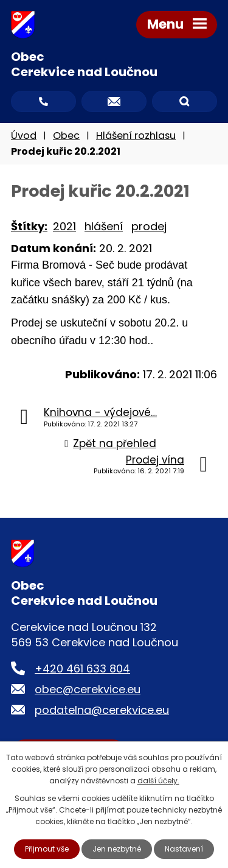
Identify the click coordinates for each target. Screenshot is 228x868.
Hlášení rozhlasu (136, 136)
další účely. (158, 781)
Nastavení (184, 849)
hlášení (104, 226)
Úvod (24, 136)
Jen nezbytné (117, 849)
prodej (149, 226)
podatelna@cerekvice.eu (102, 710)
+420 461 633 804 (82, 669)
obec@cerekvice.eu (88, 689)
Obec (66, 136)
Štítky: (29, 226)
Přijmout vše (47, 849)
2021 (64, 226)
